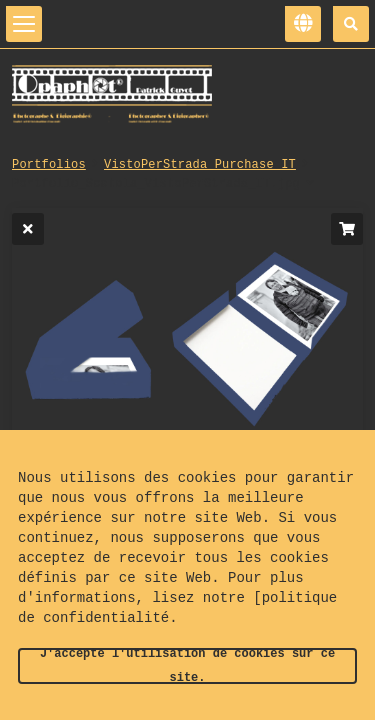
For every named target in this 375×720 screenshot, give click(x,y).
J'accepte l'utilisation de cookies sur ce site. (187, 666)
